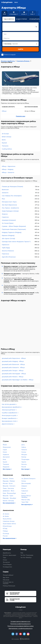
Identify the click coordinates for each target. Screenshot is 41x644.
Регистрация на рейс (9, 416)
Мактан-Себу (26, 500)
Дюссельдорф (26, 483)
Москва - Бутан (8, 483)
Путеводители (7, 567)
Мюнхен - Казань (8, 479)
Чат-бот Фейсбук (26, 558)
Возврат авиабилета (9, 418)
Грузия (5, 462)
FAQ (22, 553)
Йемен (5, 445)
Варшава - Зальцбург (10, 498)
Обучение (6, 580)
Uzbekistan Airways (9, 521)
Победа (5, 531)
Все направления (9, 503)
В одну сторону (22, 19)
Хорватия (6, 455)
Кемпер (24, 457)
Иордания (6, 467)
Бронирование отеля (9, 421)
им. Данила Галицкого (28, 479)
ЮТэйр (5, 529)
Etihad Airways (7, 526)
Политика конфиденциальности (20, 624)
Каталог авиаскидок (9, 555)
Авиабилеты (7, 553)
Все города (25, 469)
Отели (5, 560)
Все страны (7, 469)
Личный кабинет (8, 575)
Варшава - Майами (9, 481)
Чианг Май (25, 502)
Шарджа (24, 486)
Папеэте (24, 450)
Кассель (24, 464)
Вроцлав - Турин (8, 496)
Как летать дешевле (9, 404)
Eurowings (6, 534)
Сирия (5, 450)
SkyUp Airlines (7, 519)
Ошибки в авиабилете (10, 413)
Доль (23, 445)
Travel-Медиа (7, 565)
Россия (5, 536)
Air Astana (6, 514)
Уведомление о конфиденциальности (20, 628)
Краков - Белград (8, 501)
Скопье (24, 452)
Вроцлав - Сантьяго (9, 486)
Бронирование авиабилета (11, 407)
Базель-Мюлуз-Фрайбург (26, 496)
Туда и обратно (9, 19)
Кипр (4, 459)
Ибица (4, 111)
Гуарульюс (25, 491)
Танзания (6, 464)
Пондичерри (25, 459)
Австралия (6, 457)
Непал (5, 452)
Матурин (24, 455)
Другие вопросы (8, 424)
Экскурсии (6, 562)
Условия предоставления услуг (20, 621)
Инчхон (24, 488)
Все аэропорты (27, 505)
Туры (4, 558)
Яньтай (24, 467)
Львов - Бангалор (8, 488)
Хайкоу (24, 447)
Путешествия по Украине (8, 583)
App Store (6, 578)
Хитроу (24, 481)
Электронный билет (9, 410)
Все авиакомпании (9, 538)
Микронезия (7, 447)
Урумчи (24, 462)
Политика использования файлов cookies (21, 626)
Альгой (24, 493)
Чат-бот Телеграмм (27, 555)
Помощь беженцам (9, 586)
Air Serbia (6, 516)
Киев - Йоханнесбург (9, 493)
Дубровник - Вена (8, 491)
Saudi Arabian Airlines (9, 524)
